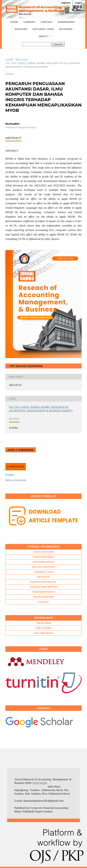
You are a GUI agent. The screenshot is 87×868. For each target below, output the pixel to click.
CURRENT (29, 22)
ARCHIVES (21, 29)
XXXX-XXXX (39, 783)
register (66, 3)
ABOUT (44, 36)
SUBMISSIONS (66, 22)
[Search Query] (37, 44)
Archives (21, 60)
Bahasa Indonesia (16, 480)
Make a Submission (21, 450)
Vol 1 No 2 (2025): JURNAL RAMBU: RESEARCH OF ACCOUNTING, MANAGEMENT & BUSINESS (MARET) (43, 65)
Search (58, 44)
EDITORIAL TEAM (43, 29)
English (10, 475)
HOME (14, 22)
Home (9, 60)
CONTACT (47, 22)
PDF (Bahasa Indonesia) (26, 366)
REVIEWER (66, 29)
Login (78, 3)
